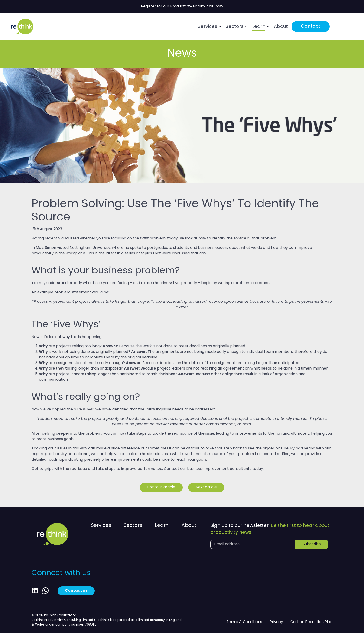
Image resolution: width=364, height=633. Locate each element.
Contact (311, 26)
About (281, 27)
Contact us (76, 591)
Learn (259, 27)
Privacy (276, 622)
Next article (206, 487)
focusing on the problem (138, 239)
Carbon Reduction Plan (311, 622)
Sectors (235, 27)
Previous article (161, 487)
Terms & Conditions (244, 622)
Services (208, 27)
